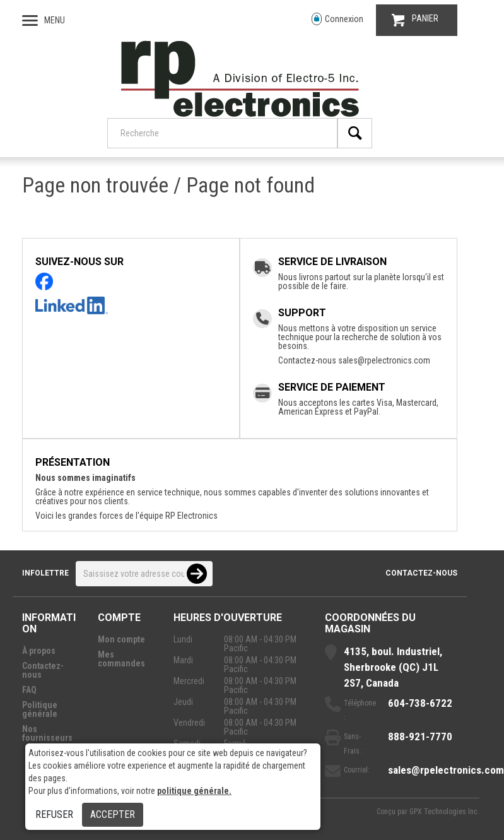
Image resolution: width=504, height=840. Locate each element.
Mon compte (121, 639)
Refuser (54, 814)
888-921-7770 (420, 736)
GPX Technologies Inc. (444, 812)
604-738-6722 (420, 703)
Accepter (113, 814)
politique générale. (194, 791)
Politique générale (40, 709)
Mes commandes (121, 659)
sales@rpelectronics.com (384, 360)
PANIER (415, 20)
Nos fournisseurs (47, 733)
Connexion (337, 19)
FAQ (29, 690)
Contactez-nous (421, 573)
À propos (39, 651)
